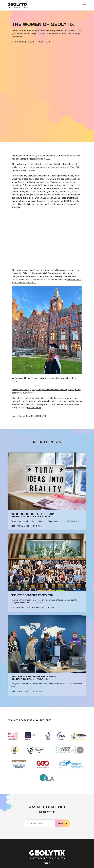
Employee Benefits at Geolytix (32, 595)
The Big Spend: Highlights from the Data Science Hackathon (32, 515)
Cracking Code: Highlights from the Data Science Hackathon (33, 678)
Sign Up (63, 823)
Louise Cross (18, 416)
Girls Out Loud (34, 408)
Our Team (44, 42)
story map (74, 176)
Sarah (72, 201)
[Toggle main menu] (84, 5)
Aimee (37, 270)
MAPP (47, 863)
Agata (59, 185)
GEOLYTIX (41, 416)
